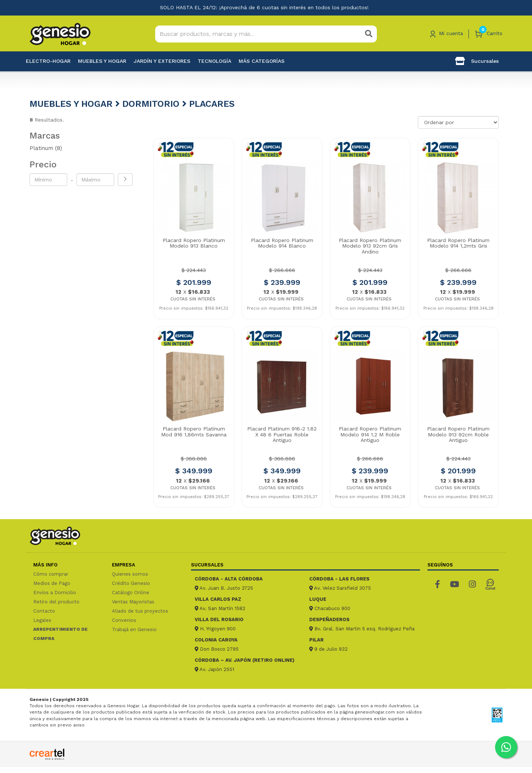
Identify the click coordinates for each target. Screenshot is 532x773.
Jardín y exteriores (162, 61)
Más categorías (262, 61)
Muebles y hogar (102, 61)
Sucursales (477, 61)
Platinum (46, 148)
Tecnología (214, 61)
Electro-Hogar (48, 61)
